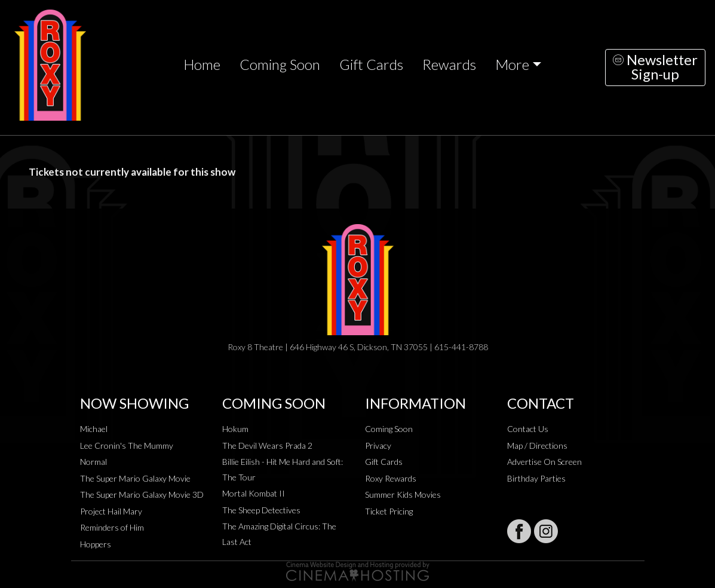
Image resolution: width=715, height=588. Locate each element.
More (512, 65)
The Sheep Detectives (261, 510)
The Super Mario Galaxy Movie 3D (142, 494)
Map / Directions (537, 445)
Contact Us (528, 429)
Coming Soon (280, 65)
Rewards (449, 65)
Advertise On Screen (544, 462)
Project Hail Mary (111, 511)
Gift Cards (371, 65)
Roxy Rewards (391, 478)
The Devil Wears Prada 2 (267, 445)
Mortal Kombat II (254, 493)
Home (202, 65)
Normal (93, 462)
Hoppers (96, 544)
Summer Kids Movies (403, 494)
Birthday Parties (536, 478)
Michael (94, 429)
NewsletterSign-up (655, 67)
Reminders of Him (112, 527)
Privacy (378, 445)
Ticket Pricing (389, 511)
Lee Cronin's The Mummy (127, 445)
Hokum (235, 429)
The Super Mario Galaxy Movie (135, 478)
